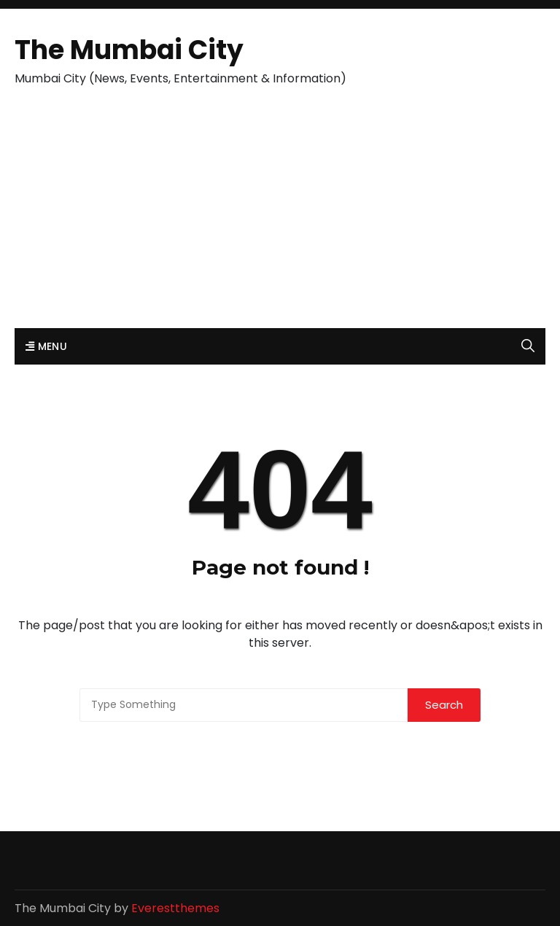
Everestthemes (175, 908)
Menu (46, 346)
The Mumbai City (129, 50)
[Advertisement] (280, 219)
